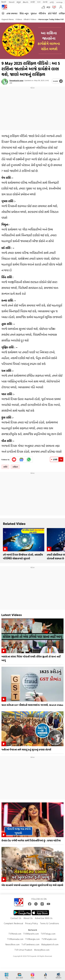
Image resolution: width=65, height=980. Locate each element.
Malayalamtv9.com (50, 944)
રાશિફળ (15, 467)
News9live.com (12, 944)
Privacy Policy (31, 923)
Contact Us (16, 918)
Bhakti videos (30, 19)
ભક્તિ (5, 467)
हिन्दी (4, 2)
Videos (19, 19)
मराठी (33, 2)
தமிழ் (52, 2)
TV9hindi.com (15, 934)
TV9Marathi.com (31, 934)
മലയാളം (59, 2)
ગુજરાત (34, 13)
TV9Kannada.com (15, 939)
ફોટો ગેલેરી (52, 13)
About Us (28, 918)
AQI (48, 7)
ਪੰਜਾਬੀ (45, 2)
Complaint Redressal (13, 923)
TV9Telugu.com (48, 934)
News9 (12, 2)
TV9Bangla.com (32, 939)
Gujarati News (8, 19)
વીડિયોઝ (42, 13)
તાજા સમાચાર (12, 13)
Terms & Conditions (49, 923)
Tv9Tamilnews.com (30, 944)
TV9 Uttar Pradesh (23, 950)
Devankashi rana (16, 80)
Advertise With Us (44, 918)
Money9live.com (42, 950)
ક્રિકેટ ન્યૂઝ (24, 13)
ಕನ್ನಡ (19, 2)
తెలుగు (26, 2)
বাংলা (39, 2)
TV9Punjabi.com (49, 939)
